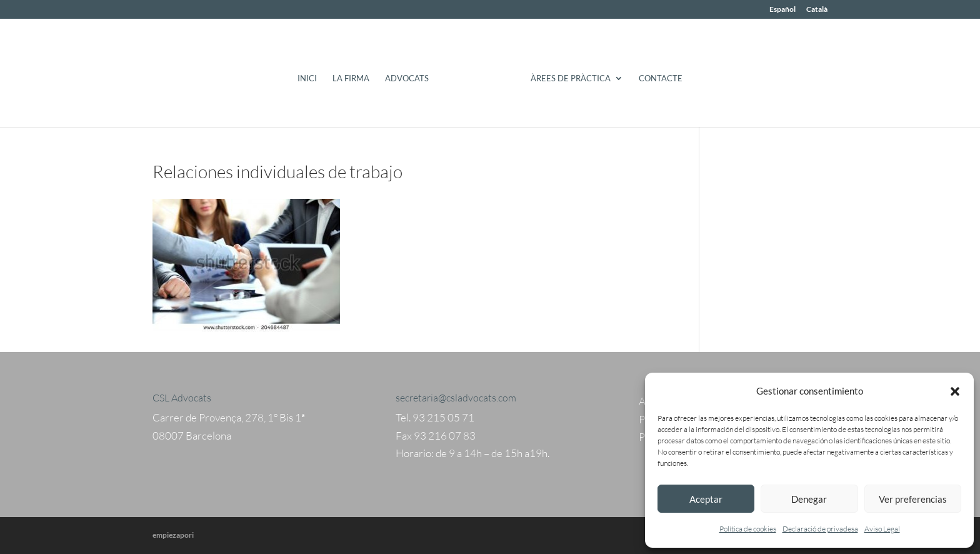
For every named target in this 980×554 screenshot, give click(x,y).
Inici (307, 78)
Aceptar (706, 499)
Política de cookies (748, 529)
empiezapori (173, 535)
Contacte (661, 78)
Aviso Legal (882, 529)
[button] (955, 391)
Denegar (809, 499)
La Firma (351, 78)
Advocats (407, 78)
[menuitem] (782, 12)
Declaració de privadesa (820, 529)
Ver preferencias (913, 499)
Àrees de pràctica (571, 78)
